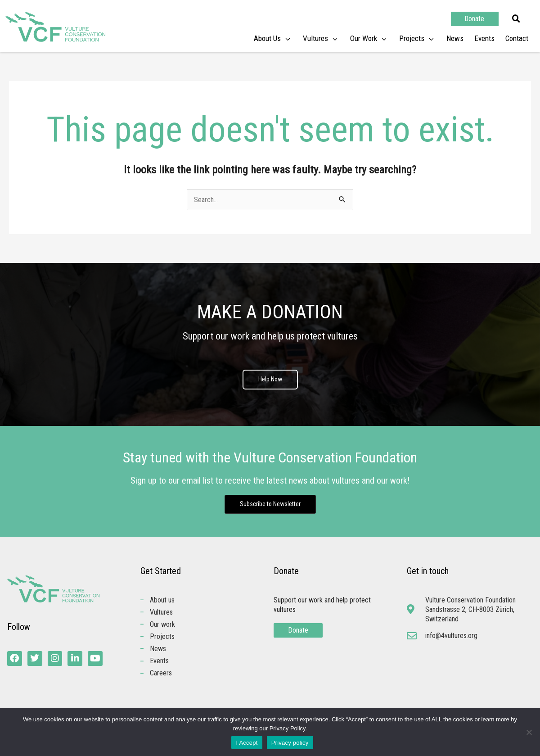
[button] (516, 19)
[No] (529, 732)
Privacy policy (290, 743)
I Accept (247, 743)
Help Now (270, 380)
